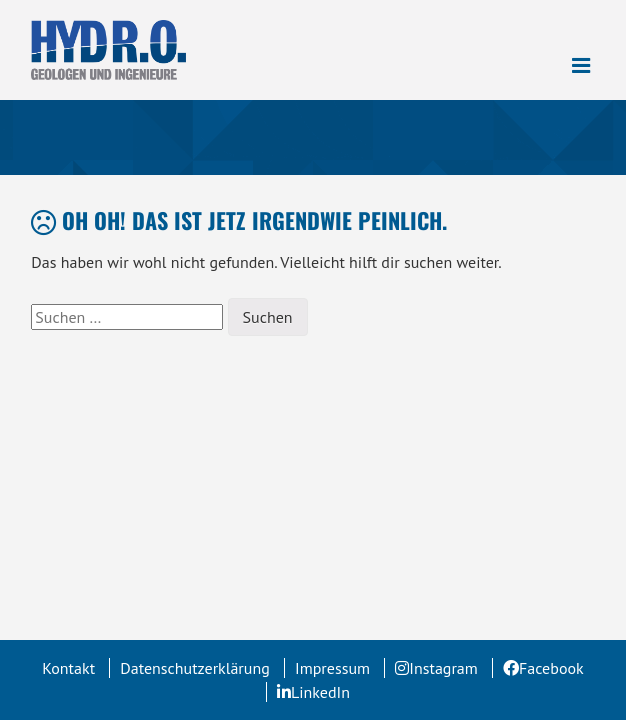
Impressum (332, 668)
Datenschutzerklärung (194, 668)
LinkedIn (320, 692)
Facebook (551, 668)
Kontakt (68, 668)
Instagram (443, 668)
